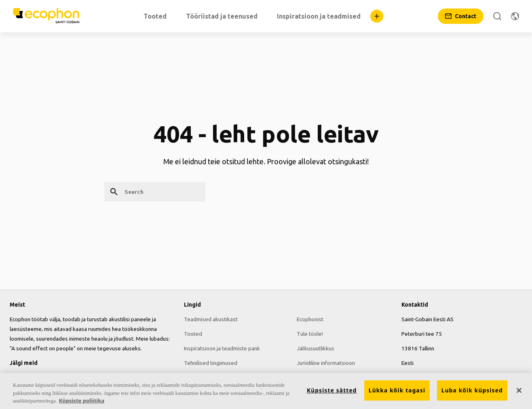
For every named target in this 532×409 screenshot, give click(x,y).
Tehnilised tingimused (211, 363)
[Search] (497, 16)
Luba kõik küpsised (472, 391)
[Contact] (461, 16)
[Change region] (515, 16)
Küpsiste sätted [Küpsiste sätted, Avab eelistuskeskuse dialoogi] (332, 391)
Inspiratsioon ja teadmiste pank (222, 348)
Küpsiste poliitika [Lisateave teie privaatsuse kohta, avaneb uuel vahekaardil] (82, 401)
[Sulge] (519, 390)
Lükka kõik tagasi (397, 391)
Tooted (193, 334)
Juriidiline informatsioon (326, 363)
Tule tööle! (310, 334)
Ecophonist (310, 319)
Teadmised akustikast (211, 319)
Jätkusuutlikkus (316, 348)
